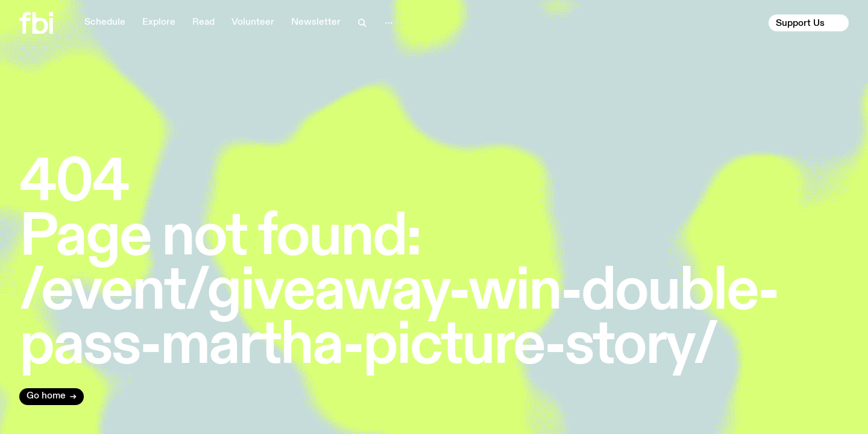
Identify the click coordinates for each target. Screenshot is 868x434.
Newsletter (316, 22)
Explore (159, 22)
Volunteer (253, 22)
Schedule (105, 22)
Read (203, 22)
